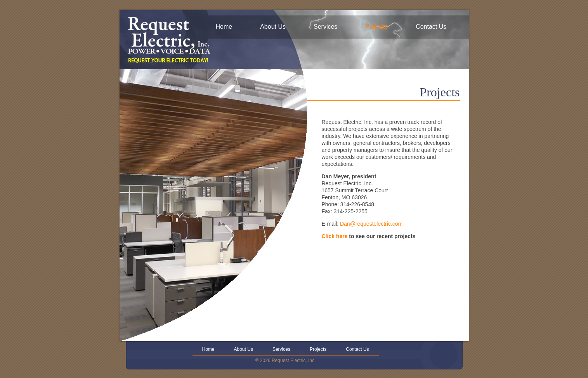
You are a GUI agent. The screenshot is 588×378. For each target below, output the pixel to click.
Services (325, 27)
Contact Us (431, 27)
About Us (273, 27)
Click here (335, 236)
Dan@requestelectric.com (371, 224)
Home (224, 27)
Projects (376, 27)
